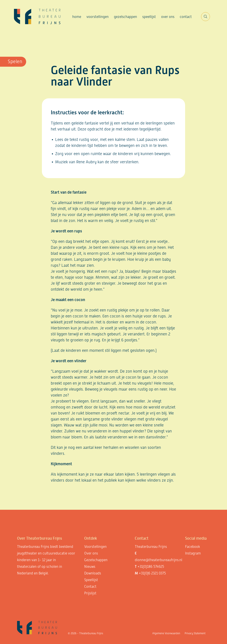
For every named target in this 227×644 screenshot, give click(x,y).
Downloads (93, 573)
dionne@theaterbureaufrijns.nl (159, 560)
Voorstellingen (98, 17)
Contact (186, 17)
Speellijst (149, 17)
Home (77, 17)
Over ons (168, 17)
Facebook (193, 547)
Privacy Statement (195, 633)
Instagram (193, 553)
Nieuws (90, 567)
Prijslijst (90, 593)
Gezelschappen (125, 17)
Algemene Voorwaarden (166, 633)
